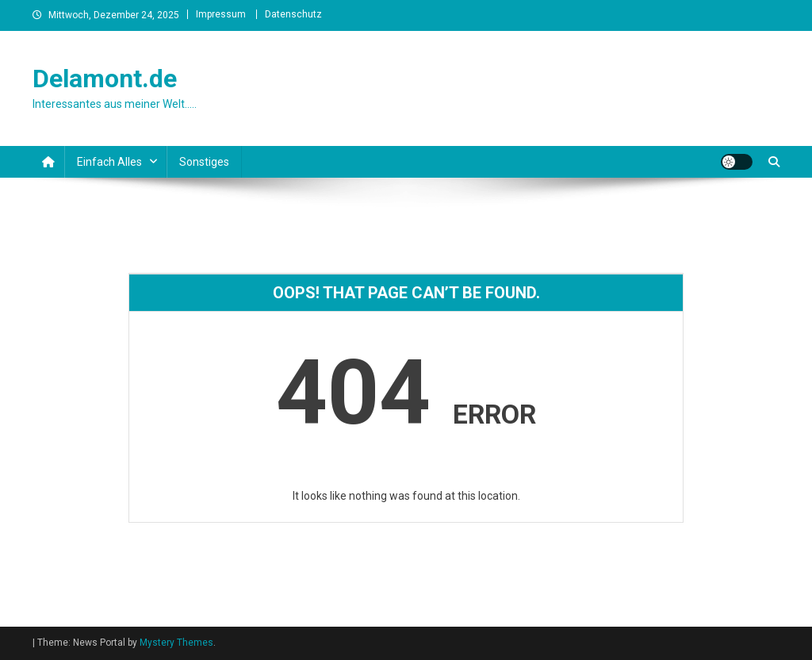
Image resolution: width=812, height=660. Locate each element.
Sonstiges (204, 162)
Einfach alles (109, 162)
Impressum (221, 14)
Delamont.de (105, 79)
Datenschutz (293, 14)
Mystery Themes (176, 643)
